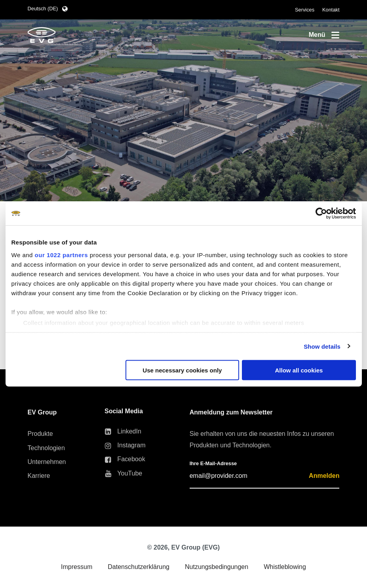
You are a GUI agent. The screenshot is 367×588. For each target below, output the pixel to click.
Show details (322, 346)
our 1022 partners (61, 255)
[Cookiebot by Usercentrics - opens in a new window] (321, 214)
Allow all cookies (299, 370)
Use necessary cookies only (182, 370)
